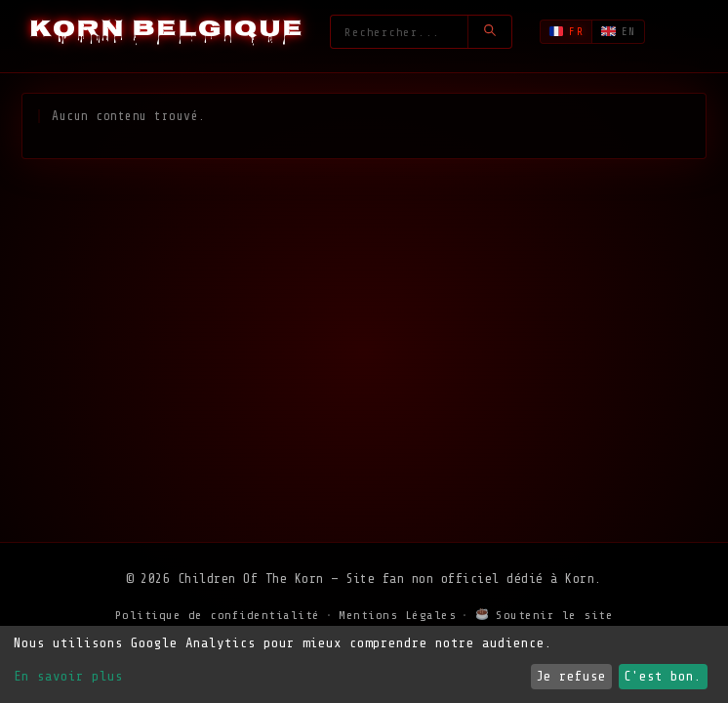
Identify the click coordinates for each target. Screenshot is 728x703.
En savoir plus (68, 676)
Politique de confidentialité (218, 615)
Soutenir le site (545, 615)
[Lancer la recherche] (489, 32)
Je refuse (571, 676)
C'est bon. (663, 676)
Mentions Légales (397, 615)
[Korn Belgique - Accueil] (166, 32)
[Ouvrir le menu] (685, 32)
